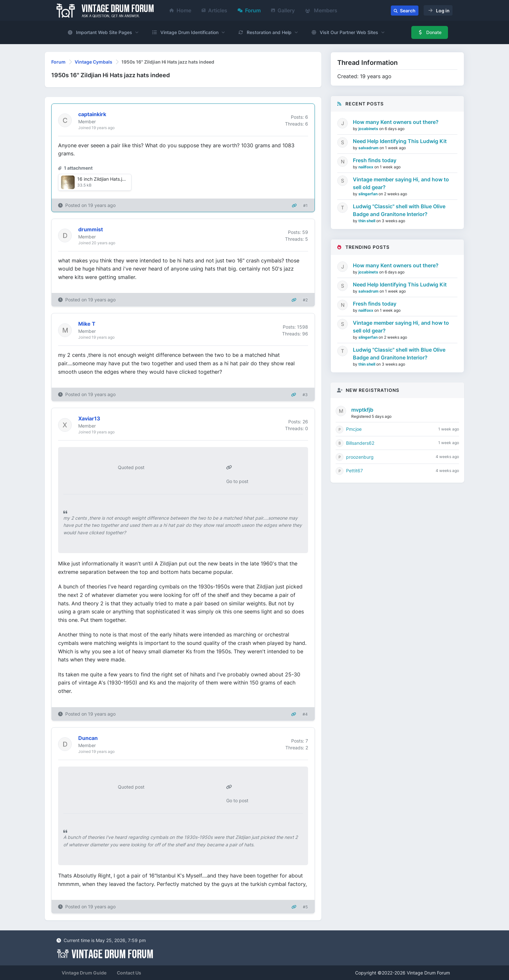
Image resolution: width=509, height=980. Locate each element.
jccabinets (369, 129)
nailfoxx (366, 167)
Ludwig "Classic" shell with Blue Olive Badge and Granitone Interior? (399, 210)
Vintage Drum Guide (84, 973)
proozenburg (360, 457)
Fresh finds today (375, 160)
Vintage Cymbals (93, 62)
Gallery (283, 10)
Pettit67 (354, 471)
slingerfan (368, 194)
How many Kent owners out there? (396, 122)
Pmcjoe (354, 429)
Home (180, 10)
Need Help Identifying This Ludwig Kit (400, 141)
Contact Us (129, 973)
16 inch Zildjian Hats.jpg (103, 179)
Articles (214, 10)
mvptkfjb (362, 410)
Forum (249, 10)
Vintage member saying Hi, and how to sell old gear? (401, 183)
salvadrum (369, 148)
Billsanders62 (360, 443)
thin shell (367, 221)
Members (321, 10)
